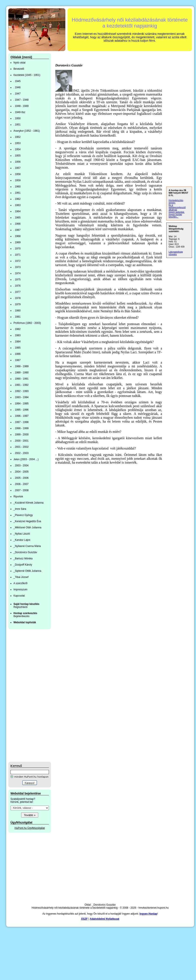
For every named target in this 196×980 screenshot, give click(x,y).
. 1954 (17, 149)
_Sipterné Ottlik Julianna (27, 571)
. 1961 (17, 193)
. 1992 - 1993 (21, 391)
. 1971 (17, 255)
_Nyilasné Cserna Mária (27, 546)
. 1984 (17, 342)
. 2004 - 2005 (21, 472)
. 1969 (17, 242)
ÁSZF (84, 919)
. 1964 (17, 211)
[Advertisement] (25, 696)
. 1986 (17, 354)
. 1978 (17, 298)
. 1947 (17, 94)
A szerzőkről (20, 583)
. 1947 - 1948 (21, 100)
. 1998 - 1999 (21, 428)
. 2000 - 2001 (21, 441)
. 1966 (17, 224)
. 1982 (17, 329)
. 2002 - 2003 (21, 453)
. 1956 (17, 162)
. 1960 (17, 187)
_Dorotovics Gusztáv (25, 552)
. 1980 (17, 311)
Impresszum (20, 589)
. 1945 (17, 81)
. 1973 (17, 267)
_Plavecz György (23, 515)
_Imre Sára (20, 509)
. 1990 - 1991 (21, 379)
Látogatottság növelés (176, 253)
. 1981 (17, 317)
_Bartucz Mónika (23, 559)
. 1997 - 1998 (21, 422)
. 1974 (17, 273)
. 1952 (17, 137)
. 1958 (17, 174)
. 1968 (17, 236)
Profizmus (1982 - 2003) (27, 323)
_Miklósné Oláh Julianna (27, 528)
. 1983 (17, 335)
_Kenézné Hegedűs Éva (27, 521)
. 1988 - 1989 (21, 366)
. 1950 (17, 118)
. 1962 (17, 199)
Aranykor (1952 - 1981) (27, 131)
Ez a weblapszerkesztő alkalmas (177, 207)
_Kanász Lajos (22, 540)
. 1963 (17, 205)
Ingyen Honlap (148, 914)
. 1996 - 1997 (21, 416)
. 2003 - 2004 (21, 466)
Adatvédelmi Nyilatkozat (105, 919)
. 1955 (17, 156)
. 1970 (17, 249)
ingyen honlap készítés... (175, 216)
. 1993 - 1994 (21, 397)
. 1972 (17, 261)
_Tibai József (21, 577)
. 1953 (17, 143)
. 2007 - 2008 (21, 490)
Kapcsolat (19, 596)
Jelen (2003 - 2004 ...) (26, 459)
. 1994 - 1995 (21, 404)
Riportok (18, 497)
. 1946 (17, 87)
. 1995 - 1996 (21, 410)
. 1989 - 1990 (21, 373)
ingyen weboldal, (177, 212)
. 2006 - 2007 (21, 484)
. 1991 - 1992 (21, 385)
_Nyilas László (22, 534)
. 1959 (17, 180)
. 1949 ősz (19, 112)
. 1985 (17, 348)
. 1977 (17, 292)
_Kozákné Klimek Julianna (29, 503)
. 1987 (17, 360)
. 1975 (17, 280)
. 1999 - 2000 (21, 435)
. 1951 (17, 125)
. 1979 (17, 304)
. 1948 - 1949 (21, 106)
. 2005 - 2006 (21, 478)
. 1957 (17, 168)
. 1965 (17, 218)
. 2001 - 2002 (21, 447)
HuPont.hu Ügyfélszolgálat (30, 828)
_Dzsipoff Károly (23, 565)
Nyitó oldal (19, 63)
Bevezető (19, 69)
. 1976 (17, 286)
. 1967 (17, 230)
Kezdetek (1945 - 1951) (27, 75)
